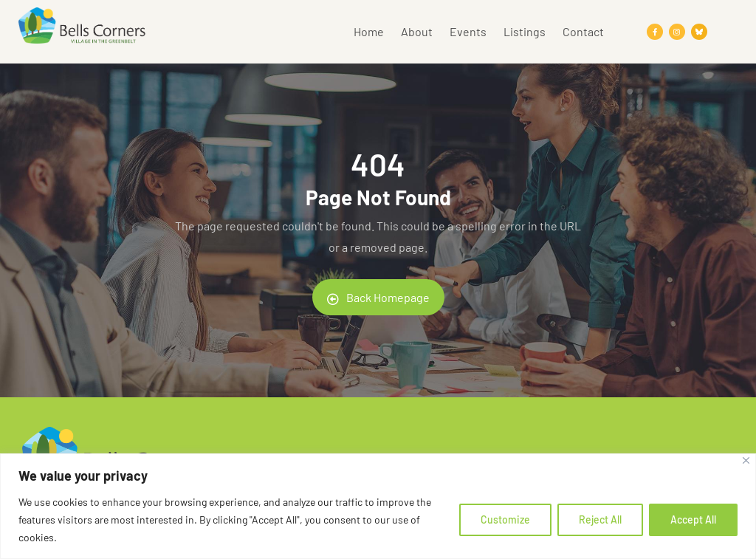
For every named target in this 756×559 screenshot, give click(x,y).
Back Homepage (378, 298)
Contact (583, 31)
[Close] (746, 460)
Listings (525, 31)
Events (468, 31)
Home (369, 31)
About (417, 31)
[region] (378, 506)
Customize (505, 519)
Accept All (693, 519)
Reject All (600, 519)
